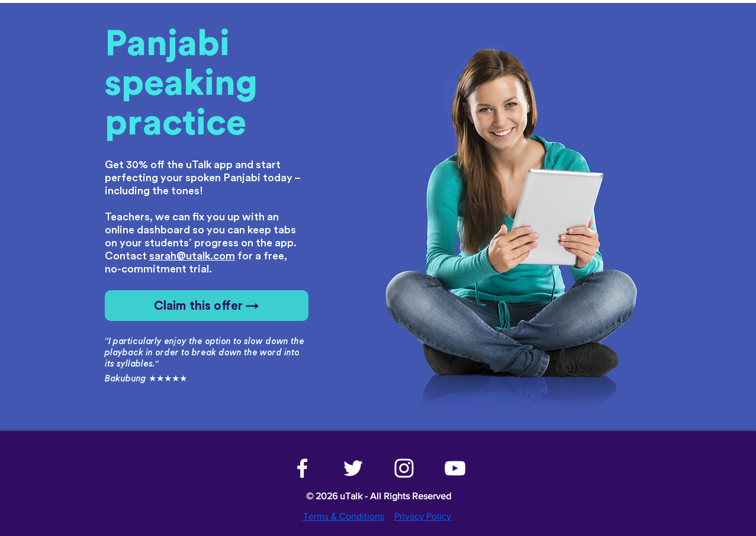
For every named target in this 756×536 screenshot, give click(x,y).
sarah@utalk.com (192, 256)
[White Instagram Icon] (404, 468)
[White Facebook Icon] (302, 468)
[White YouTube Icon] (455, 468)
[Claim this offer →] (207, 306)
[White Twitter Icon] (353, 468)
